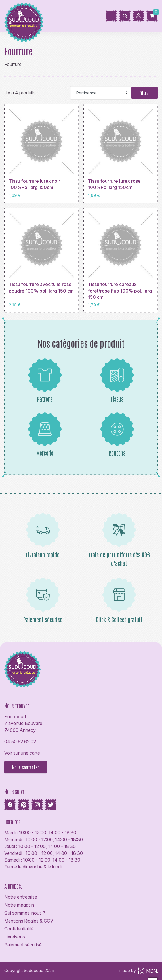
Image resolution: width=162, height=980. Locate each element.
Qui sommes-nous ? (25, 913)
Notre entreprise (21, 897)
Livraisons (15, 937)
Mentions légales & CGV (29, 921)
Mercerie (45, 434)
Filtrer (145, 93)
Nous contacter (26, 767)
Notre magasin (19, 905)
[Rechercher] (125, 16)
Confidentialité (19, 929)
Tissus (117, 380)
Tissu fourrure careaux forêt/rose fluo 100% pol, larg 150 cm (120, 291)
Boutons (117, 434)
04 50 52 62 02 (20, 742)
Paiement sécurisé (23, 945)
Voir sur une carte (22, 753)
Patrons (45, 380)
